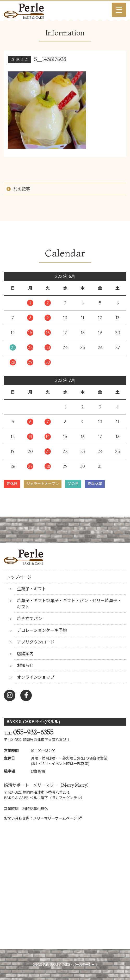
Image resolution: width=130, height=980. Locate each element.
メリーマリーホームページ (57, 818)
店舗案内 (25, 654)
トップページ (19, 577)
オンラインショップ (36, 677)
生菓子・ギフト (32, 589)
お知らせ (25, 665)
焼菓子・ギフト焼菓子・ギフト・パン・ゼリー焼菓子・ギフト (69, 604)
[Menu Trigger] (119, 10)
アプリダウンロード (36, 642)
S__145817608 (50, 59)
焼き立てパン (30, 618)
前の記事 (22, 189)
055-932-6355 (33, 732)
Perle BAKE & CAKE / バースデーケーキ (70, 964)
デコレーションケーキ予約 (42, 630)
